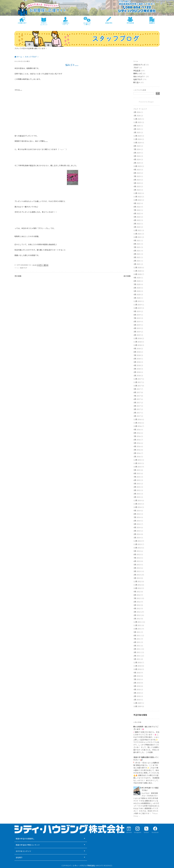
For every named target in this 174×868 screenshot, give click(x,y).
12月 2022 (138, 193)
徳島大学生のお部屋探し (25, 839)
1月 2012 (137, 619)
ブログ (136, 68)
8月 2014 (137, 514)
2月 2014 (137, 534)
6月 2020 (137, 288)
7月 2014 (137, 517)
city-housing (23, 265)
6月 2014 (137, 521)
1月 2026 (137, 116)
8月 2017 (137, 392)
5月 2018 (137, 362)
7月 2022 (137, 210)
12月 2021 (138, 230)
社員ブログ (24, 268)
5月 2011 (137, 646)
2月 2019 (137, 335)
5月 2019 (137, 325)
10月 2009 (138, 706)
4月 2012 (137, 608)
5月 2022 (137, 217)
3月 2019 (137, 332)
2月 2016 (137, 453)
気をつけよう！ (139, 77)
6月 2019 (137, 322)
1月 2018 (137, 376)
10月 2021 (138, 237)
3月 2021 (137, 257)
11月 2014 (138, 504)
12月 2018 (138, 338)
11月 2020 (138, 271)
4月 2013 (137, 568)
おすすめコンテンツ (23, 851)
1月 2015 (137, 497)
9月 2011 (137, 632)
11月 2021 (138, 234)
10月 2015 (138, 467)
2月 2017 (137, 413)
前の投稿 (127, 276)
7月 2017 (137, 396)
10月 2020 (138, 274)
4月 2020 (137, 294)
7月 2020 (137, 284)
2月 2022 (137, 224)
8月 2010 (137, 676)
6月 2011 (137, 642)
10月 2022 (138, 200)
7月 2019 (137, 318)
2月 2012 (137, 615)
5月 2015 (137, 484)
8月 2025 (137, 126)
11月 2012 (138, 585)
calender (129, 832)
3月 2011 (137, 652)
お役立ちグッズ (139, 65)
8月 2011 (137, 635)
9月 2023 (137, 170)
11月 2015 (138, 463)
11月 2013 (138, 544)
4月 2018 (137, 365)
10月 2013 (138, 548)
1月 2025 (137, 132)
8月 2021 (137, 244)
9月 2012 (137, 592)
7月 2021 (137, 247)
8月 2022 (137, 207)
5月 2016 (137, 443)
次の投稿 (18, 276)
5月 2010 (137, 686)
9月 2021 (137, 240)
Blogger (151, 102)
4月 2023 (137, 186)
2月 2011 (137, 656)
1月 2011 (137, 659)
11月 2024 (138, 139)
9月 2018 (137, 349)
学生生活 (137, 71)
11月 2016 (138, 423)
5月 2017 (137, 403)
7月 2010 (137, 679)
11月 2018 (138, 342)
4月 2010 (137, 689)
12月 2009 (138, 703)
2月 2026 (137, 112)
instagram (138, 832)
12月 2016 (138, 419)
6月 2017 (137, 399)
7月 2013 (137, 558)
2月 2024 (137, 163)
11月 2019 (138, 305)
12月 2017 (138, 379)
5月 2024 (137, 156)
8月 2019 (137, 315)
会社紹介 (19, 857)
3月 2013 (137, 571)
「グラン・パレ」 (44, 228)
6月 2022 (137, 213)
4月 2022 (137, 220)
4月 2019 (137, 328)
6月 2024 (137, 153)
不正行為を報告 (140, 715)
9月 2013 (137, 551)
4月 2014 (137, 527)
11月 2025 (138, 122)
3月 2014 (137, 531)
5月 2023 (137, 183)
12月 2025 (138, 119)
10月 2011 (138, 629)
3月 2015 (137, 490)
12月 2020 (138, 267)
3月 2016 (137, 450)
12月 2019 (138, 301)
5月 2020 (137, 291)
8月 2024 (137, 146)
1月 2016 (137, 457)
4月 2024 (137, 159)
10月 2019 (138, 308)
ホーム (72, 276)
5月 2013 (137, 565)
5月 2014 (137, 524)
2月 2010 (137, 696)
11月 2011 (138, 625)
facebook (155, 832)
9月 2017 (137, 389)
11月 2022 (138, 197)
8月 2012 (137, 595)
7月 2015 (137, 477)
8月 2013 (137, 554)
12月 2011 (138, 622)
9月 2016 (137, 430)
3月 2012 (137, 612)
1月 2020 (137, 298)
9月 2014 (137, 511)
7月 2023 (137, 176)
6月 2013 (137, 561)
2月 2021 (137, 261)
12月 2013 (138, 541)
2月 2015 (137, 494)
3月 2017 (137, 409)
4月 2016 (137, 446)
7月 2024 (137, 149)
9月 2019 (137, 311)
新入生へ (137, 82)
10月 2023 (138, 166)
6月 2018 (137, 359)
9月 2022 (137, 203)
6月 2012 (137, 602)
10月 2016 (138, 426)
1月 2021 (137, 264)
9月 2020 (137, 278)
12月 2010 (138, 662)
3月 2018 (137, 369)
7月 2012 (137, 598)
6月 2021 (137, 251)
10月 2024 (138, 143)
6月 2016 (137, 440)
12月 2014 (138, 500)
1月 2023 (137, 190)
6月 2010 (137, 683)
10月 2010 (138, 669)
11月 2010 (138, 666)
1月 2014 (137, 538)
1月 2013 (137, 578)
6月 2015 (137, 480)
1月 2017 (137, 416)
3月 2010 (137, 693)
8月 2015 (137, 473)
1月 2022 (137, 227)
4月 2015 (137, 487)
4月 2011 (137, 649)
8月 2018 (137, 352)
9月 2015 (137, 470)
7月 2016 (137, 436)
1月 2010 (137, 700)
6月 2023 (137, 180)
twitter (146, 832)
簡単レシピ (138, 73)
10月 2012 (138, 588)
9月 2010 (137, 673)
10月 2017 (138, 386)
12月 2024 (138, 136)
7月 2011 (137, 639)
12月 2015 (138, 460)
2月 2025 (137, 129)
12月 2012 (138, 581)
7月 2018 (137, 355)
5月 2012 (137, 605)
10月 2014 (138, 507)
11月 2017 (138, 382)
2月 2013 (137, 575)
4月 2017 (137, 406)
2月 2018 (137, 372)
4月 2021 (137, 254)
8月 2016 (137, 433)
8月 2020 (137, 281)
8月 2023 (137, 173)
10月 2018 (138, 345)
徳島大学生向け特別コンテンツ (28, 845)
